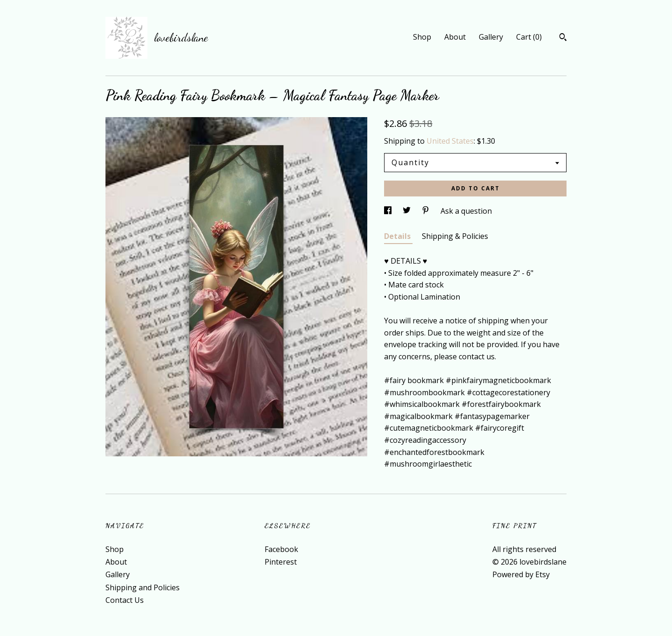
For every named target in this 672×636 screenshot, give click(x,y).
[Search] (563, 38)
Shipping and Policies (143, 587)
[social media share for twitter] (408, 211)
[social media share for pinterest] (427, 211)
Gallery (491, 37)
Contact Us (125, 600)
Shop (422, 37)
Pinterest (281, 562)
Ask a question (466, 211)
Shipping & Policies (455, 236)
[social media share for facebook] (389, 211)
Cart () (529, 37)
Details (398, 236)
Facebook (281, 549)
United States (450, 141)
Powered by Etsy (521, 574)
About (455, 37)
